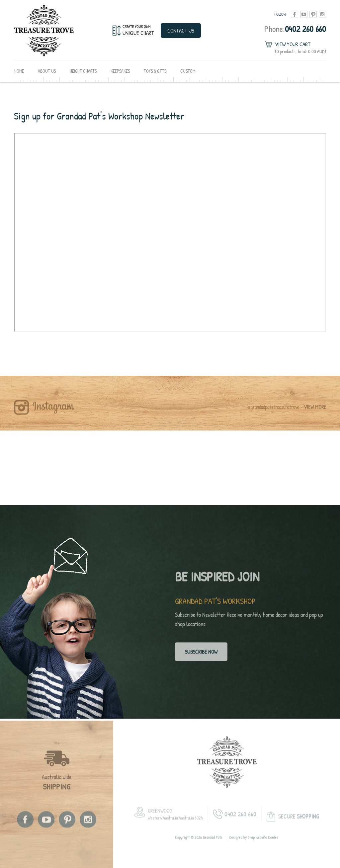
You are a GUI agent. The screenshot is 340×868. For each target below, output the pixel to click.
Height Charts (83, 71)
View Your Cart (300, 48)
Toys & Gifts (155, 71)
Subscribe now (201, 654)
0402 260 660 (295, 29)
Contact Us (181, 30)
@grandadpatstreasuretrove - (287, 412)
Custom (188, 71)
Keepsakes (120, 71)
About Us (47, 71)
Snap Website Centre (263, 842)
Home (19, 71)
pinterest (313, 14)
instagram (322, 14)
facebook (295, 14)
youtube (304, 14)
